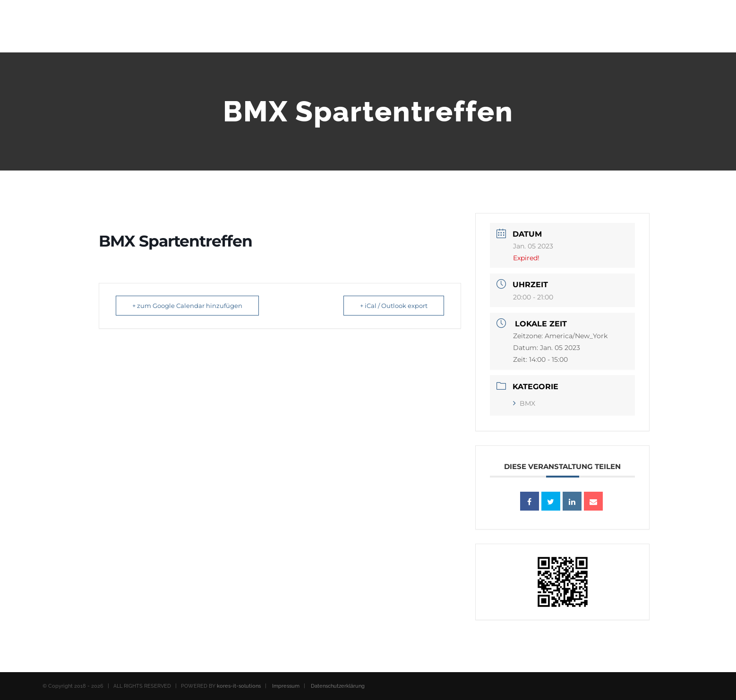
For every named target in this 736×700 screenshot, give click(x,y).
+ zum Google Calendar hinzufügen (187, 306)
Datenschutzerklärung (338, 686)
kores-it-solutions (239, 686)
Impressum (286, 686)
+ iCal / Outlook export (394, 306)
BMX (524, 403)
